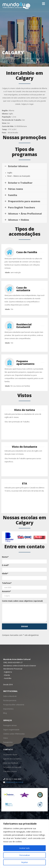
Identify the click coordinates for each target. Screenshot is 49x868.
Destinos (14, 58)
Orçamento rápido (10, 755)
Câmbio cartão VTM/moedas (14, 734)
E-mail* (5, 565)
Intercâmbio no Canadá (31, 58)
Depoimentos (8, 709)
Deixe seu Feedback (11, 763)
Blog (5, 713)
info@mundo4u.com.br (14, 782)
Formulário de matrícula (12, 767)
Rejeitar (25, 862)
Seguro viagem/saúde (11, 730)
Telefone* (7, 583)
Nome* (5, 557)
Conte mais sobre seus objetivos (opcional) (22, 601)
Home (4, 58)
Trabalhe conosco (10, 771)
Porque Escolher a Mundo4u (14, 705)
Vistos (5, 738)
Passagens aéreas (10, 725)
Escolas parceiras (10, 700)
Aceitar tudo (24, 848)
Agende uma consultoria (12, 759)
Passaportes (8, 742)
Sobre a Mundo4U (10, 696)
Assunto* (6, 591)
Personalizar (25, 855)
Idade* (5, 573)
